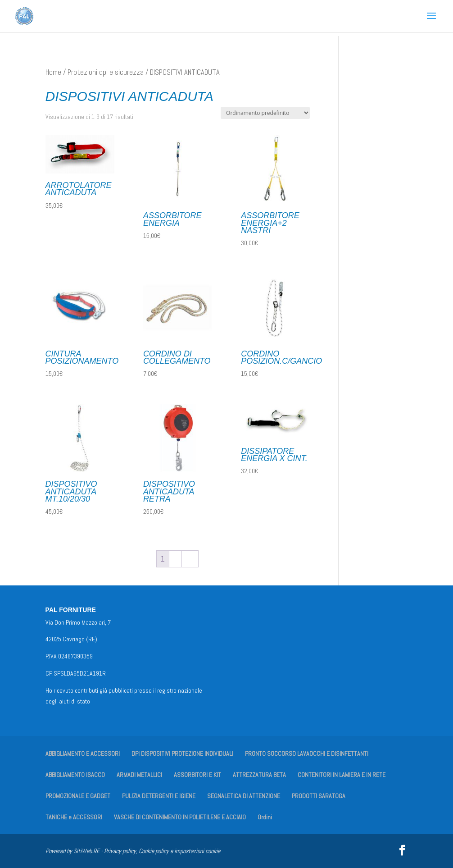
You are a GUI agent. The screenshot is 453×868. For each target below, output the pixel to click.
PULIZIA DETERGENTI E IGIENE (159, 796)
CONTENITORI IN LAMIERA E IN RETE (342, 775)
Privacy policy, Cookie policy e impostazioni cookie (162, 851)
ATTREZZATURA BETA (259, 775)
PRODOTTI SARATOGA (319, 796)
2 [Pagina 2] (175, 559)
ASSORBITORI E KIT (197, 775)
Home (53, 72)
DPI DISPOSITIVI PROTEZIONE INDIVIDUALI (182, 754)
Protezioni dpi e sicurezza (106, 72)
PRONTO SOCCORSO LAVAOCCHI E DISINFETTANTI (307, 754)
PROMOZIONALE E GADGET (78, 796)
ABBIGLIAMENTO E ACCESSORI (83, 754)
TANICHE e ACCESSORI (74, 817)
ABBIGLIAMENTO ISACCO (75, 775)
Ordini (265, 817)
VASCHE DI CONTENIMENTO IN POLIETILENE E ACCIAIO (180, 817)
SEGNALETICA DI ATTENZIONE (244, 796)
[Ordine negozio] (265, 113)
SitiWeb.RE (86, 851)
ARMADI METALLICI (139, 775)
